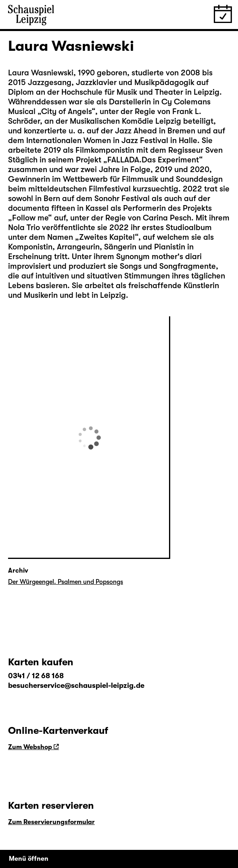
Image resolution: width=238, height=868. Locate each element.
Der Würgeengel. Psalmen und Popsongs (66, 582)
